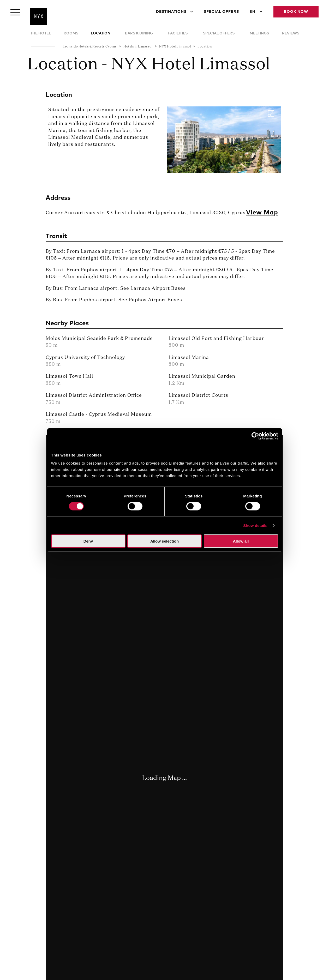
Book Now (296, 12)
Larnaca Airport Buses (158, 288)
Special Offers (221, 12)
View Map (262, 213)
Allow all (241, 541)
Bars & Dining (139, 33)
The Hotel (41, 33)
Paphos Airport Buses (155, 300)
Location (101, 33)
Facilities (178, 33)
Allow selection (164, 541)
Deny (88, 541)
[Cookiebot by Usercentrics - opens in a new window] (255, 436)
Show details (255, 525)
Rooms (71, 33)
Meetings (259, 33)
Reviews (291, 33)
